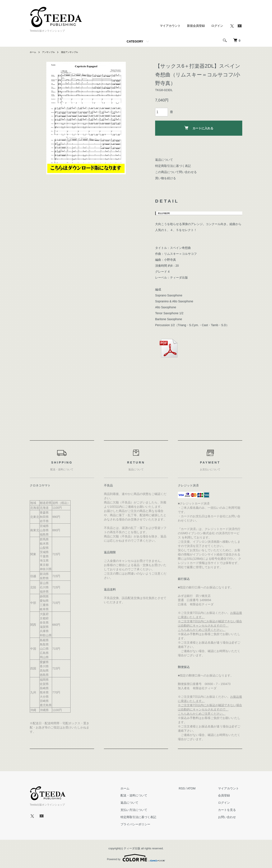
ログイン (217, 26)
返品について (164, 160)
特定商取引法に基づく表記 (173, 166)
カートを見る (230, 810)
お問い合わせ (230, 817)
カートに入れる (199, 128)
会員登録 (227, 796)
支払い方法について (144, 810)
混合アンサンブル (75, 52)
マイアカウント (170, 26)
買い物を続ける (166, 178)
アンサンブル (51, 52)
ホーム (34, 52)
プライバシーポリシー (146, 824)
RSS (189, 788)
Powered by (136, 858)
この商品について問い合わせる (176, 172)
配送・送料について (144, 796)
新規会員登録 (196, 26)
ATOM (198, 788)
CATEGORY (135, 41)
